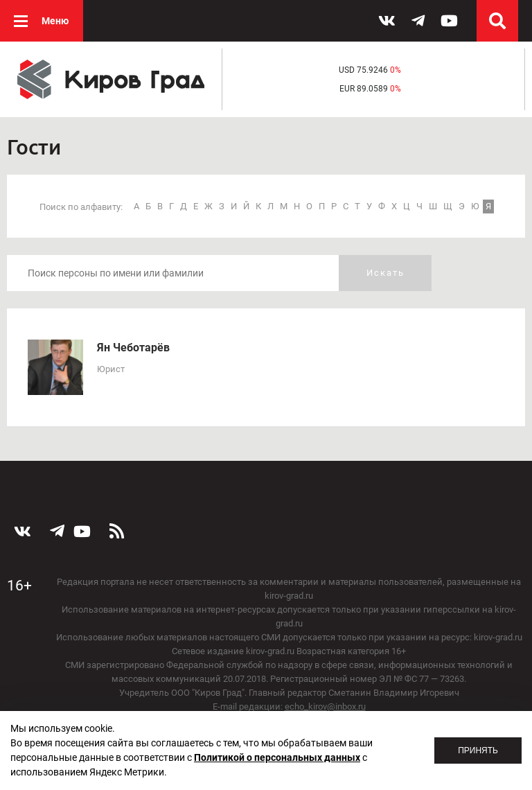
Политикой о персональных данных (277, 757)
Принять (478, 750)
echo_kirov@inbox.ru (325, 706)
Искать (385, 273)
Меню (55, 21)
